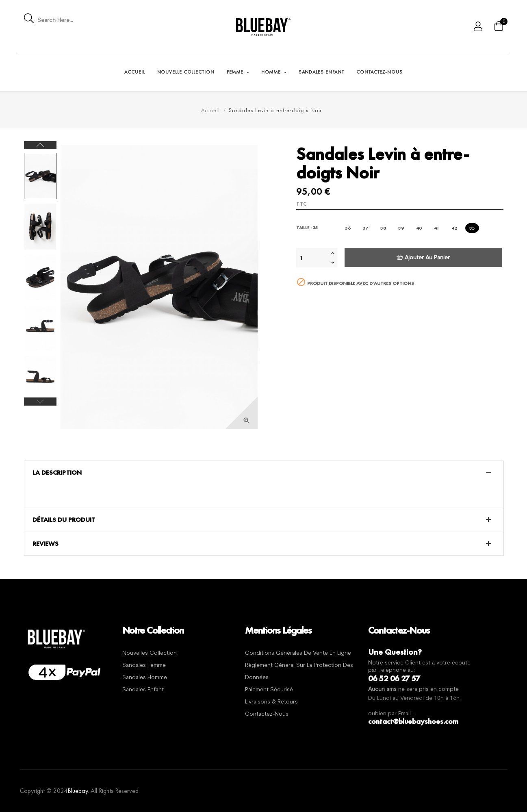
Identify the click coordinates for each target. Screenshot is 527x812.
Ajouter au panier (423, 257)
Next (40, 145)
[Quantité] (312, 258)
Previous (40, 402)
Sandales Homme (145, 678)
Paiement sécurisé (269, 690)
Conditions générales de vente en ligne (298, 653)
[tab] (264, 473)
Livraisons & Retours (271, 702)
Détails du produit (64, 520)
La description (57, 473)
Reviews (46, 544)
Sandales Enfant (143, 690)
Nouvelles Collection (150, 653)
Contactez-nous (267, 714)
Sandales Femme (144, 665)
